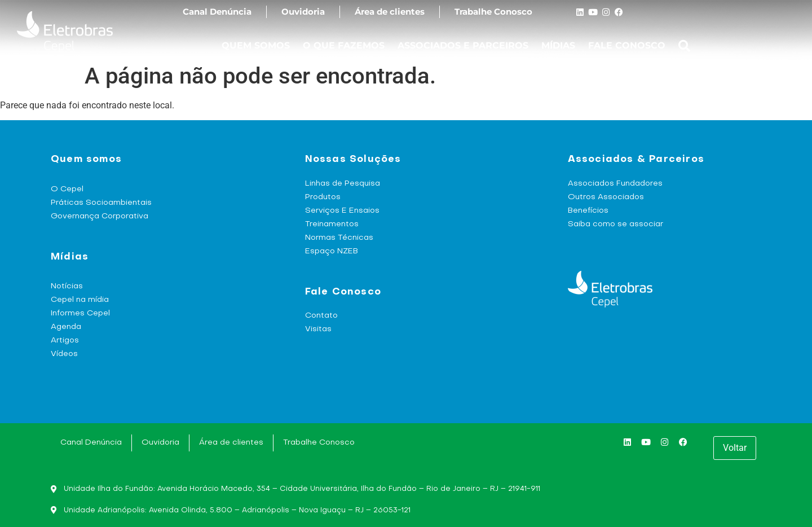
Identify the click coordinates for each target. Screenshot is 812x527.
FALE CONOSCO (627, 45)
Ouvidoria (303, 12)
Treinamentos (332, 224)
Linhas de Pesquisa (343, 184)
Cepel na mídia (80, 300)
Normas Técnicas (339, 238)
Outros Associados (606, 197)
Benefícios (588, 211)
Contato (321, 316)
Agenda (66, 327)
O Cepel (67, 189)
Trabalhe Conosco (493, 12)
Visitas (318, 329)
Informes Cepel (80, 313)
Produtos (323, 197)
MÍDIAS (558, 45)
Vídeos (64, 354)
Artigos (65, 341)
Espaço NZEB (332, 251)
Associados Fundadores (615, 184)
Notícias (67, 286)
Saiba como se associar (615, 224)
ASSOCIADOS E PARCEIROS (463, 45)
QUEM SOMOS (256, 45)
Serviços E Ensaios (342, 211)
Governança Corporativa (100, 216)
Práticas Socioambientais (101, 203)
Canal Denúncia (217, 12)
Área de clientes (390, 12)
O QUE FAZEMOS (344, 45)
